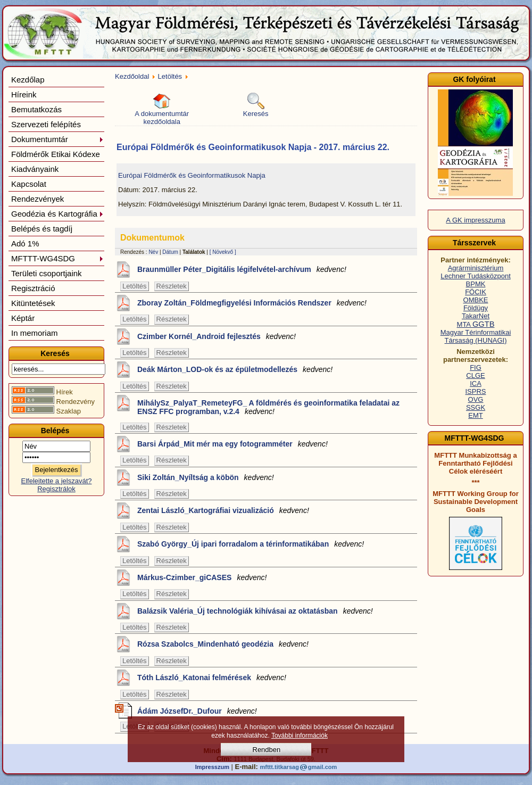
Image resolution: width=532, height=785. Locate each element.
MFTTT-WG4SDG (57, 258)
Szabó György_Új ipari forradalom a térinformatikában (251, 544)
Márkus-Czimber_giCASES (202, 577)
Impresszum (212, 767)
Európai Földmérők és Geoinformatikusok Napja (192, 175)
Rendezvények (38, 199)
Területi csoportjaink (47, 273)
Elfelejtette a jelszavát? (57, 481)
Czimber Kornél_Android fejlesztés (217, 336)
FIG (476, 367)
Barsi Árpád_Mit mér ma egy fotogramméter (232, 444)
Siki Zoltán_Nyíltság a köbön (206, 477)
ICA (476, 383)
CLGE (475, 375)
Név (153, 252)
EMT (475, 415)
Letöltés (170, 76)
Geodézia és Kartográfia (57, 214)
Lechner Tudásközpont (476, 276)
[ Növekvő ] (223, 252)
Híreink (24, 94)
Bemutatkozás (36, 109)
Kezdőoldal (132, 76)
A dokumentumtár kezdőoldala (162, 109)
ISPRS (475, 391)
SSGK (476, 407)
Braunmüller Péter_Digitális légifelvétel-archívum (242, 269)
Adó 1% (25, 243)
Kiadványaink (35, 169)
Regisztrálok (56, 489)
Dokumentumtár (57, 139)
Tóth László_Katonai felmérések (212, 677)
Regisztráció (33, 288)
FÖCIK (476, 292)
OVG (476, 399)
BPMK (476, 284)
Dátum (170, 252)
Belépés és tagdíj (42, 229)
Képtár (23, 318)
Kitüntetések (33, 303)
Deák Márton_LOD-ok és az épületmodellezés (235, 369)
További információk (300, 736)
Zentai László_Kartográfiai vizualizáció (223, 510)
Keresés (256, 105)
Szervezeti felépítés (46, 124)
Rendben (267, 750)
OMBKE (476, 300)
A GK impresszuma (475, 220)
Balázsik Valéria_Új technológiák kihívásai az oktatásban (255, 611)
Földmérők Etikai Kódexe (56, 154)
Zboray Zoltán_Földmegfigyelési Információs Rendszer (252, 303)
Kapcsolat (29, 184)
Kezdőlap (28, 80)
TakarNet (476, 316)
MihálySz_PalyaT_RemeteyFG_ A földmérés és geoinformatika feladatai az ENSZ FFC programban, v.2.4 (268, 407)
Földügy (476, 308)
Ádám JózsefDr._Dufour (197, 711)
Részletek (172, 286)
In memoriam (35, 333)
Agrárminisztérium (476, 268)
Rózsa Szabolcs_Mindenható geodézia (223, 644)
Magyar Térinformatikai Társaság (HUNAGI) (476, 336)
